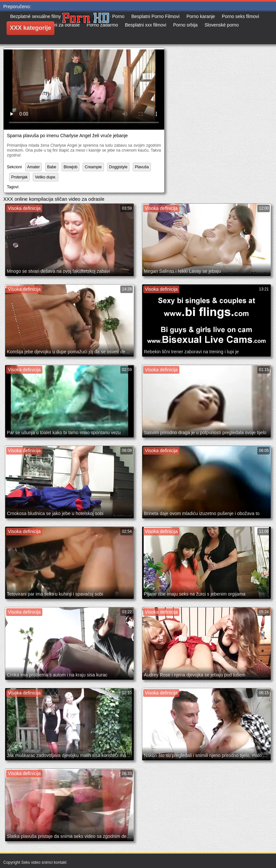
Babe (52, 167)
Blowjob (70, 167)
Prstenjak (19, 177)
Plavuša (142, 167)
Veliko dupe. (45, 177)
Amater (34, 167)
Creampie (93, 167)
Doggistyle (118, 167)
